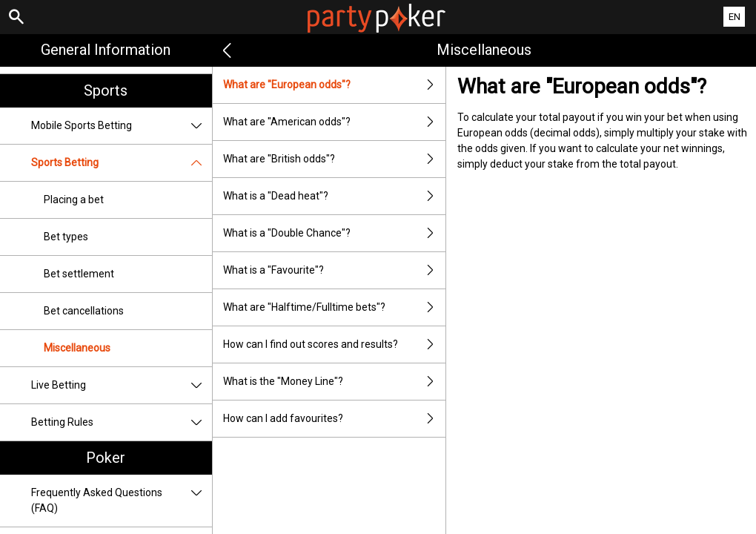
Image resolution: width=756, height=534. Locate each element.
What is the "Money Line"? (334, 382)
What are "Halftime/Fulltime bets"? (334, 307)
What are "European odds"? (334, 85)
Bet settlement (79, 274)
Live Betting (122, 385)
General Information (106, 50)
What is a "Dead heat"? (334, 196)
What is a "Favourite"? (334, 270)
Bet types (66, 237)
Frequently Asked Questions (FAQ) (122, 501)
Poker (106, 458)
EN (735, 17)
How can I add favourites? (334, 419)
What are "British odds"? (334, 159)
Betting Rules (122, 422)
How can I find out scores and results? (334, 345)
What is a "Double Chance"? (334, 233)
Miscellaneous (77, 348)
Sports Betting (122, 163)
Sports (106, 90)
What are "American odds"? (334, 122)
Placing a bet (74, 200)
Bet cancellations (84, 311)
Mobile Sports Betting (122, 126)
